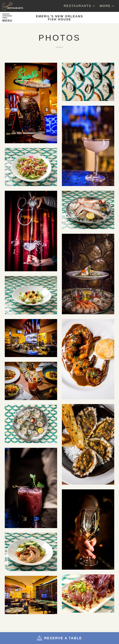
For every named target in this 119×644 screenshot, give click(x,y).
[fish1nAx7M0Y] (31, 338)
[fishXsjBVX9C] (31, 103)
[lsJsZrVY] (88, 444)
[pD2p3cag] (88, 274)
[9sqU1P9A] (88, 82)
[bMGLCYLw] (31, 231)
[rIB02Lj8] (31, 552)
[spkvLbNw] (31, 167)
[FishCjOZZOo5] (31, 595)
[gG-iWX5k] (31, 424)
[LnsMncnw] (31, 381)
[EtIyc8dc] (88, 210)
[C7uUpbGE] (31, 295)
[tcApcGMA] (88, 359)
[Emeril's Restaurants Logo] (12, 6)
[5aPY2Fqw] (88, 530)
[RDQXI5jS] (88, 146)
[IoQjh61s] (88, 594)
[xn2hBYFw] (31, 488)
